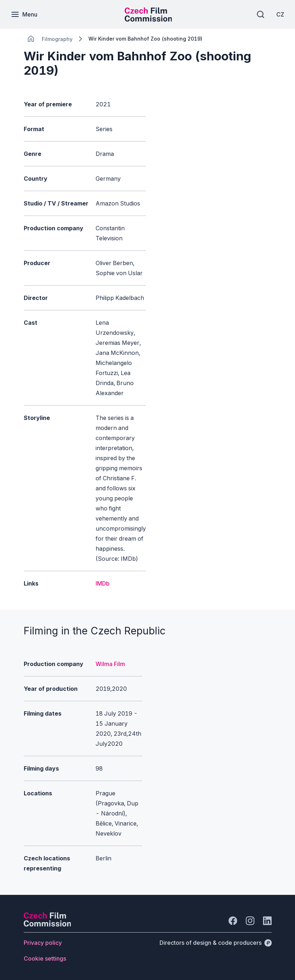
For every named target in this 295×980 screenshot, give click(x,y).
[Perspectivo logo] (47, 924)
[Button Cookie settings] (45, 958)
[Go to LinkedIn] (267, 921)
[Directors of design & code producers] (216, 943)
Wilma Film (110, 664)
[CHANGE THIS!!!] (31, 39)
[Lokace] (57, 39)
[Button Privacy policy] (43, 943)
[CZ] (280, 14)
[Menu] (24, 14)
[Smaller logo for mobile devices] (148, 19)
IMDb (103, 583)
